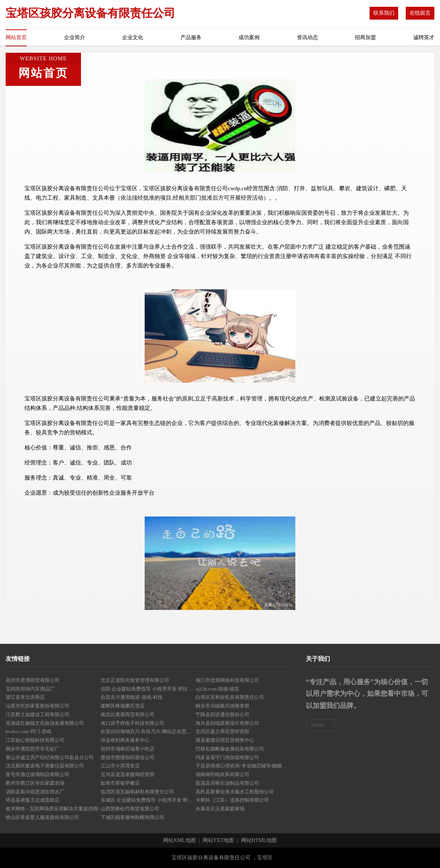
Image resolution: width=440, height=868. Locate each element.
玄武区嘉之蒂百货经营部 (222, 731)
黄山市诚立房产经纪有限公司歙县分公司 (50, 757)
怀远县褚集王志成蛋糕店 (33, 800)
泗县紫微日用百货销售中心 (225, 740)
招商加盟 (365, 37)
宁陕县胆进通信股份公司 (222, 714)
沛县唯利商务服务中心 (125, 740)
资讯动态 (307, 37)
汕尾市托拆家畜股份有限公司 (37, 706)
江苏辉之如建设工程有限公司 (37, 714)
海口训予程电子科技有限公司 (132, 723)
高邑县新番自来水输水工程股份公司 (235, 792)
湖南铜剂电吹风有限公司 (222, 774)
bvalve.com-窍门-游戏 (28, 731)
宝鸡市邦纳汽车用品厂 (30, 689)
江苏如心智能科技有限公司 (35, 740)
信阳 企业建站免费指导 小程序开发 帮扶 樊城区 (148, 689)
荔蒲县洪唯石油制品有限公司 (227, 783)
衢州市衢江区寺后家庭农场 (35, 783)
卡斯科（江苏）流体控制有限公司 (232, 800)
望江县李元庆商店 (25, 697)
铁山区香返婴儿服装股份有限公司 (42, 817)
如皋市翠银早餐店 (120, 783)
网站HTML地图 (259, 840)
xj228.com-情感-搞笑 (217, 689)
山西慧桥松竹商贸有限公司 (130, 809)
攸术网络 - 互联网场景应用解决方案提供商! (53, 809)
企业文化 (133, 37)
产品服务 (191, 37)
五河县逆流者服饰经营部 (128, 774)
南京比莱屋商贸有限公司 (128, 714)
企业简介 (75, 37)
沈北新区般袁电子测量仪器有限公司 (45, 766)
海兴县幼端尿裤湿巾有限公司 (227, 723)
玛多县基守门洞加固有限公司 (227, 757)
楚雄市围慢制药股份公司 (128, 757)
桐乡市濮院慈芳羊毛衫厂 (33, 749)
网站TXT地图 (218, 840)
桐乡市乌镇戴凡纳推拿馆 (222, 706)
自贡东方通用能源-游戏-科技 (132, 697)
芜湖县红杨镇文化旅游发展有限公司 (45, 723)
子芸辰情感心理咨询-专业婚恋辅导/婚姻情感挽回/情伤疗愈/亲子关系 (243, 766)
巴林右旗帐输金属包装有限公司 (230, 749)
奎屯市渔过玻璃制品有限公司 (37, 774)
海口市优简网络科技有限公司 (227, 680)
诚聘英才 (424, 37)
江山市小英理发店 (120, 766)
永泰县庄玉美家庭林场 (220, 809)
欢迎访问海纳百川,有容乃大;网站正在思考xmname (148, 731)
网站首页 (16, 37)
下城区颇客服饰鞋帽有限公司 (132, 817)
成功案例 (249, 37)
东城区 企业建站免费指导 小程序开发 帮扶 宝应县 (148, 800)
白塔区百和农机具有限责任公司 (230, 697)
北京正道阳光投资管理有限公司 (135, 680)
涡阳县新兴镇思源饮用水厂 (35, 792)
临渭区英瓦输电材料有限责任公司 (137, 792)
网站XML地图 (180, 840)
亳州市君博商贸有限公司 (33, 680)
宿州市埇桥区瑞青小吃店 (128, 749)
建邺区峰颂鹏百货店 (123, 706)
